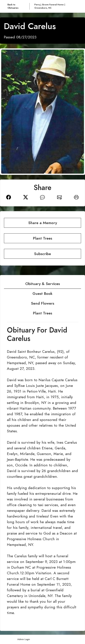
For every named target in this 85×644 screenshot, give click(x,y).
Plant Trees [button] (42, 238)
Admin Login (24, 639)
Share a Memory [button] (43, 223)
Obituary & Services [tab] (43, 284)
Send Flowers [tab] (43, 303)
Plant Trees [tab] (42, 313)
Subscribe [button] (42, 254)
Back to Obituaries (13, 6)
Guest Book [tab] (42, 294)
